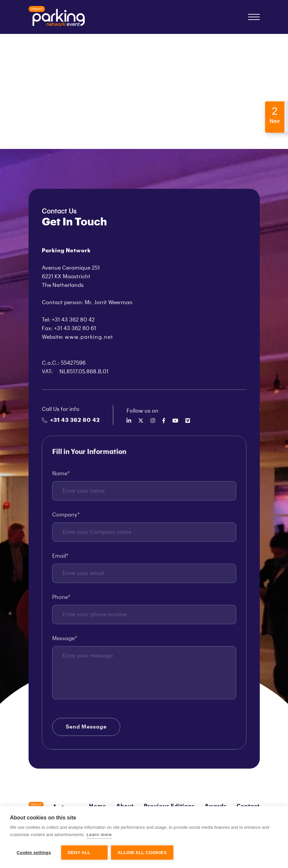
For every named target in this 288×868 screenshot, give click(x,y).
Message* (65, 641)
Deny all (79, 853)
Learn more (99, 835)
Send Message (86, 730)
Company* (66, 518)
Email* (60, 559)
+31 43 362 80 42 (71, 420)
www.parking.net (89, 337)
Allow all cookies (142, 853)
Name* (61, 476)
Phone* (61, 600)
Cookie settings (34, 853)
